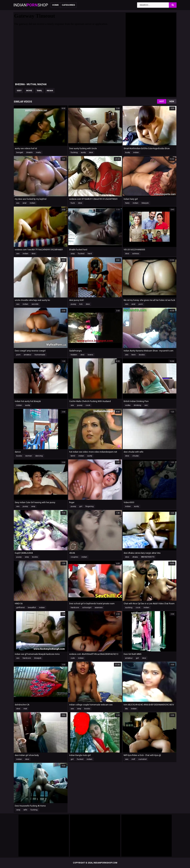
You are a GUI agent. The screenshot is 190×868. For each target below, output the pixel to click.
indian (50, 91)
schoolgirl (87, 608)
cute (73, 658)
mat (25, 709)
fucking (74, 152)
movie (29, 91)
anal (25, 203)
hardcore (75, 608)
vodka (128, 405)
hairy (127, 203)
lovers (90, 355)
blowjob (38, 658)
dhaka (135, 557)
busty (128, 152)
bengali (20, 152)
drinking (137, 405)
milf (133, 759)
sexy (19, 91)
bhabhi (29, 152)
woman (29, 456)
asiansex (99, 608)
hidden (74, 355)
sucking (129, 608)
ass (18, 203)
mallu (38, 152)
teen (134, 355)
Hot (162, 101)
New (172, 101)
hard (90, 254)
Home (55, 5)
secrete (35, 304)
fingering (90, 506)
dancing (39, 456)
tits (126, 709)
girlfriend (20, 608)
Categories (68, 5)
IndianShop (31, 5)
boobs (142, 355)
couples (74, 557)
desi (91, 152)
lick (81, 304)
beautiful (32, 608)
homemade (40, 355)
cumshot (142, 759)
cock (88, 405)
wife (25, 810)
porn (141, 304)
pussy (73, 304)
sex (18, 254)
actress (136, 254)
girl (81, 506)
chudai (135, 456)
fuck (73, 203)
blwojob (145, 203)
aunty (83, 152)
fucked (81, 254)
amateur (28, 355)
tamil (39, 91)
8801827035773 (148, 557)
